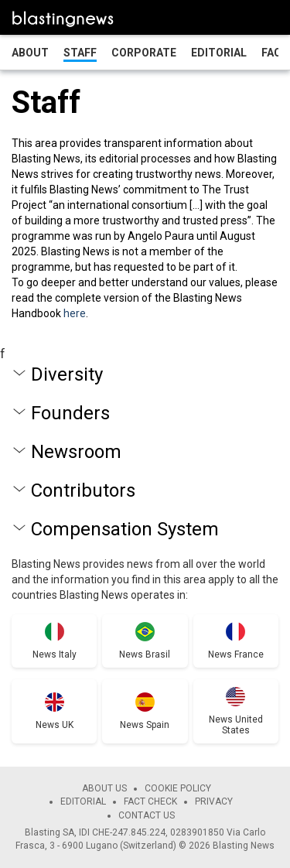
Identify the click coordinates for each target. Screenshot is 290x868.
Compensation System (125, 529)
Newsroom (76, 452)
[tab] (145, 374)
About (30, 53)
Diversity (67, 374)
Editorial (219, 53)
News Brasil (145, 654)
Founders (70, 413)
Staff (80, 53)
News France (236, 654)
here (75, 313)
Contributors (83, 490)
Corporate (144, 53)
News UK (55, 725)
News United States (236, 725)
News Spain (145, 725)
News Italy (55, 654)
